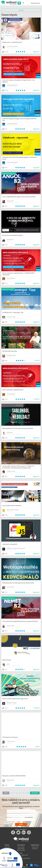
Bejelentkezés (35, 3)
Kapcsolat (7, 847)
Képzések (35, 849)
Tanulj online (35, 847)
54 (28, 793)
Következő (35, 793)
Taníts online (21, 847)
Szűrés (21, 10)
